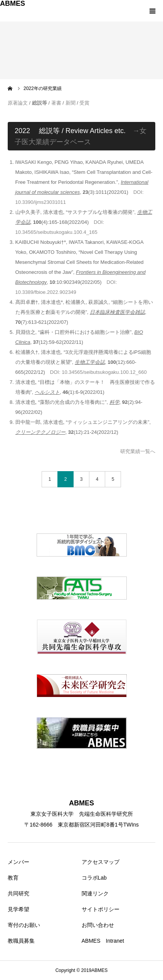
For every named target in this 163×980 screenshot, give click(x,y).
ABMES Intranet (103, 941)
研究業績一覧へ (138, 451)
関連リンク (95, 893)
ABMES (13, 3)
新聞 (71, 103)
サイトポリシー (101, 909)
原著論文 (18, 103)
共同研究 (18, 893)
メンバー (18, 862)
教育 (13, 878)
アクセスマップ (101, 862)
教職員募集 (21, 941)
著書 (56, 103)
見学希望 (18, 909)
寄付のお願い (24, 925)
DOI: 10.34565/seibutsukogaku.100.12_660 (98, 372)
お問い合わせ (98, 925)
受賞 (84, 103)
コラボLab (94, 878)
